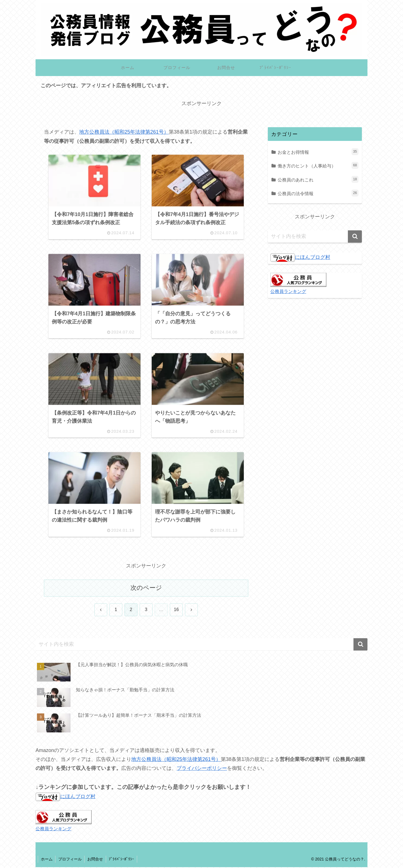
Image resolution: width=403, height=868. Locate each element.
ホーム (47, 860)
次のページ (146, 589)
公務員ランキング (288, 291)
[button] (355, 236)
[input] (315, 236)
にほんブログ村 (300, 257)
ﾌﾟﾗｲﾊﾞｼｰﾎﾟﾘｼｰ (122, 860)
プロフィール (70, 860)
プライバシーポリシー (202, 769)
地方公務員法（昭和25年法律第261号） (124, 133)
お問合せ (96, 860)
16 (176, 611)
